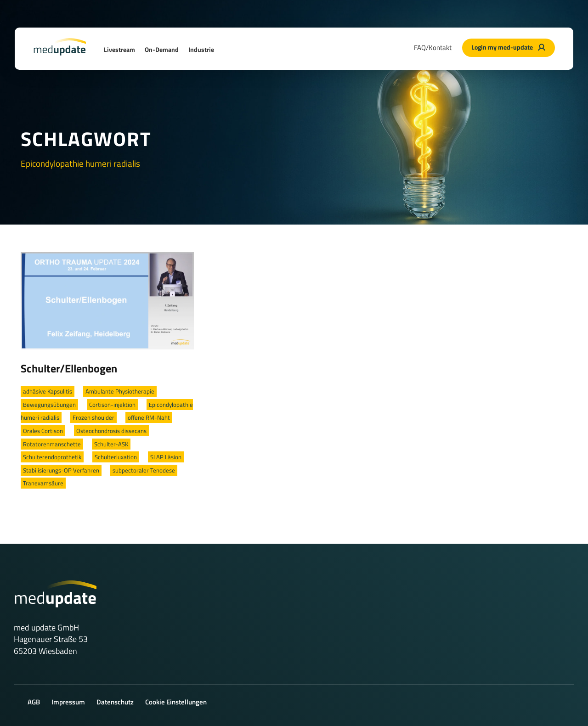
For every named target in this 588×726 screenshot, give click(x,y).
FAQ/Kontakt (433, 48)
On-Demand (162, 49)
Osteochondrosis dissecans (111, 431)
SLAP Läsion (166, 457)
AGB (34, 702)
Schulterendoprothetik (52, 457)
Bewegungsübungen (49, 405)
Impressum (68, 702)
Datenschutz (115, 702)
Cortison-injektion (112, 405)
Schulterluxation (116, 457)
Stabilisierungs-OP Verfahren (61, 470)
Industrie (201, 49)
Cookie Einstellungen (176, 702)
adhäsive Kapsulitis (48, 391)
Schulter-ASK (111, 444)
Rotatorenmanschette (52, 444)
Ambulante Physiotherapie (120, 391)
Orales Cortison (43, 431)
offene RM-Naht (149, 417)
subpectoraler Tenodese (144, 470)
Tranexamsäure (43, 483)
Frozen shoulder (93, 417)
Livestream (119, 49)
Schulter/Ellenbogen (69, 368)
